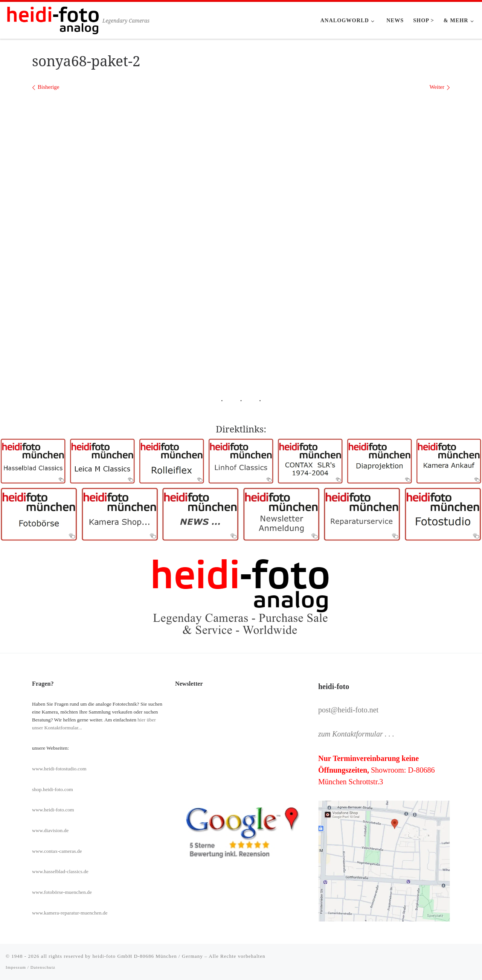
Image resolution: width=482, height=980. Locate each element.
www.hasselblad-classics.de (60, 871)
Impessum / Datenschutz (31, 967)
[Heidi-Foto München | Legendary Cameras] (53, 19)
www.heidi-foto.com (53, 810)
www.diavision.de (50, 830)
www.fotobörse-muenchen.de (62, 892)
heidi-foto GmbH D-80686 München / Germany (147, 956)
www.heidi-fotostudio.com (59, 769)
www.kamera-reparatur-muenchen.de (70, 913)
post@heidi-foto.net (348, 710)
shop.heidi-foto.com (53, 789)
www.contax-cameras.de (57, 851)
